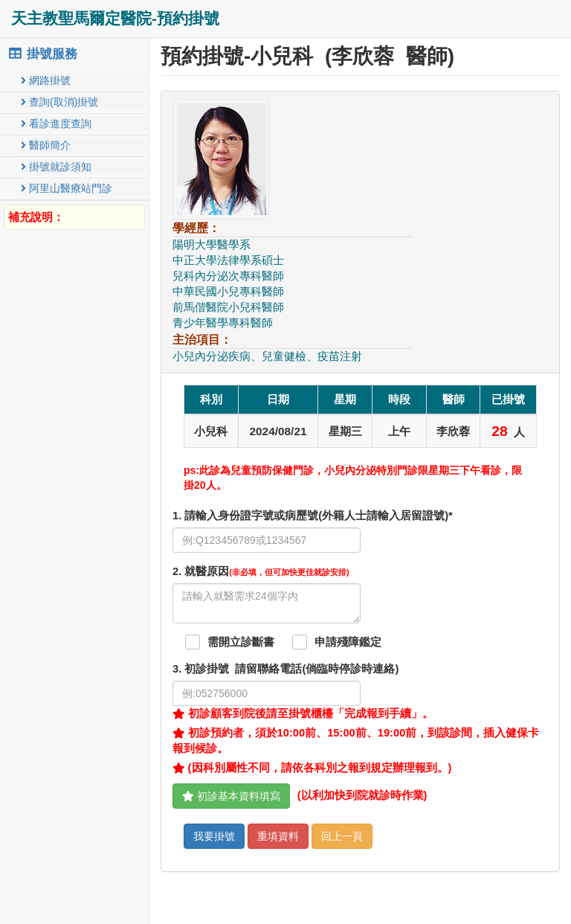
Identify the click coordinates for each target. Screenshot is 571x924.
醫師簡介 (46, 145)
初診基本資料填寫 (231, 796)
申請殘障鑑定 (348, 642)
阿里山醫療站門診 (67, 188)
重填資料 (278, 836)
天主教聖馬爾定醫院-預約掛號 (115, 18)
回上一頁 (342, 836)
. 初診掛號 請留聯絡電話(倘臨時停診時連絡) (285, 669)
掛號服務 (42, 54)
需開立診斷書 (241, 642)
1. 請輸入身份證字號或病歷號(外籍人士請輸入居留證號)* (313, 516)
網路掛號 (46, 80)
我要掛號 (214, 836)
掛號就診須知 (56, 167)
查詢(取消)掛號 (59, 102)
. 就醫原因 (261, 571)
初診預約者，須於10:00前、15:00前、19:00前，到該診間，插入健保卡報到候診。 (356, 741)
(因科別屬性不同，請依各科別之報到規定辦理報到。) (312, 768)
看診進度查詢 (56, 123)
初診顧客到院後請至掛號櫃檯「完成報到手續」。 (303, 713)
